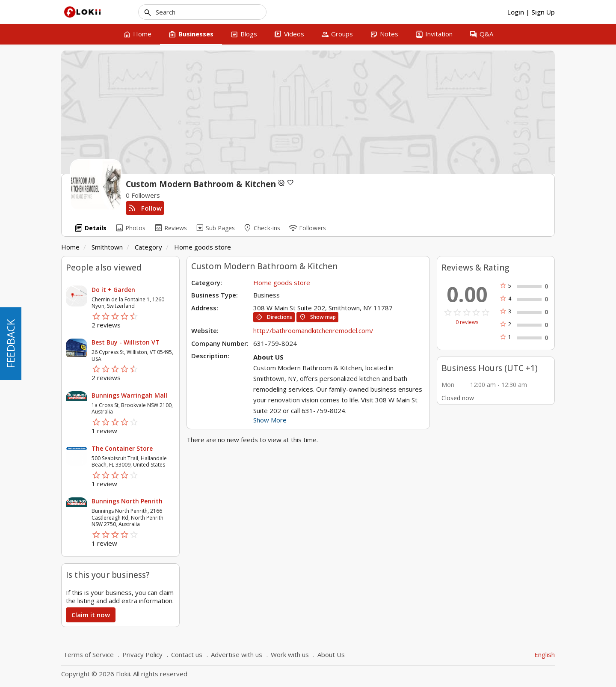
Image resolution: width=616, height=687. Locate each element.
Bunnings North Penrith (127, 501)
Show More (270, 420)
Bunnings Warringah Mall (129, 395)
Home (70, 247)
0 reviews (467, 322)
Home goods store (203, 247)
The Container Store (122, 448)
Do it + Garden (113, 290)
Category (148, 247)
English (545, 654)
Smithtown (107, 247)
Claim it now (91, 615)
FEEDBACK (10, 344)
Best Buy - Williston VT (126, 342)
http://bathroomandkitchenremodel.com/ (313, 330)
